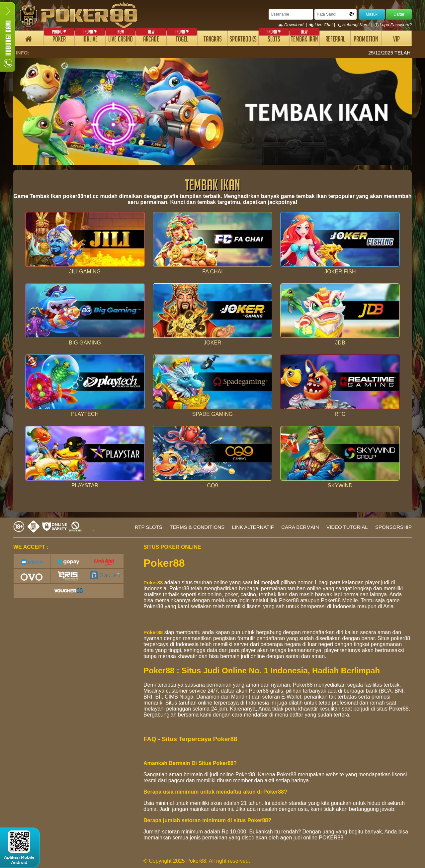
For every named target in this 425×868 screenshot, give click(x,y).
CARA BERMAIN (300, 527)
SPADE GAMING (212, 414)
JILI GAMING (85, 272)
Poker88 (153, 582)
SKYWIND (340, 485)
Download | (294, 25)
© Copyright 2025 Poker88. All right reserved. (197, 861)
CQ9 (213, 485)
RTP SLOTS (149, 527)
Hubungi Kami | (355, 25)
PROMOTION (366, 40)
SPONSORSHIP (393, 527)
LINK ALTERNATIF (253, 527)
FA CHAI (212, 272)
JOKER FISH (340, 272)
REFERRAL (335, 40)
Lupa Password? (393, 25)
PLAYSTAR (85, 485)
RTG (340, 414)
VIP (396, 40)
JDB (340, 343)
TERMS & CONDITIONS (197, 527)
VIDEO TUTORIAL (347, 527)
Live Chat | (323, 25)
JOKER (212, 343)
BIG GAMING (85, 343)
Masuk (372, 14)
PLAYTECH (85, 414)
